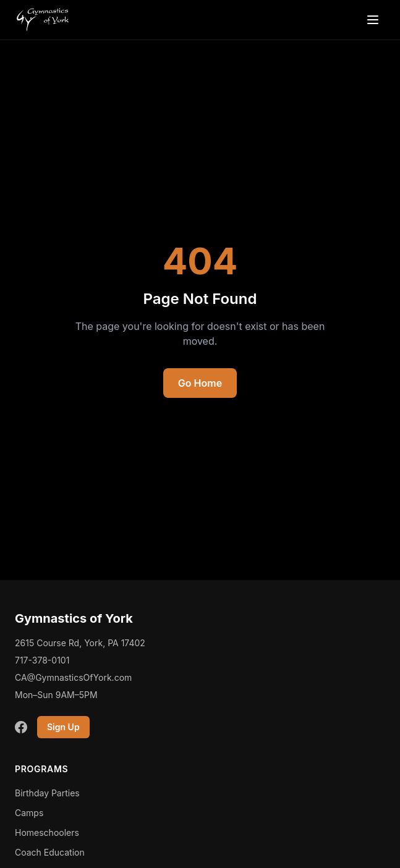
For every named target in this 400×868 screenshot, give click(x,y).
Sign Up (63, 727)
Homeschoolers (47, 832)
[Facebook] (21, 727)
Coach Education (50, 852)
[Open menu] (373, 20)
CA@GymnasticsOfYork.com (73, 677)
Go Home (200, 383)
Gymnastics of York (74, 618)
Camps (29, 813)
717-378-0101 (42, 660)
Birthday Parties (47, 793)
